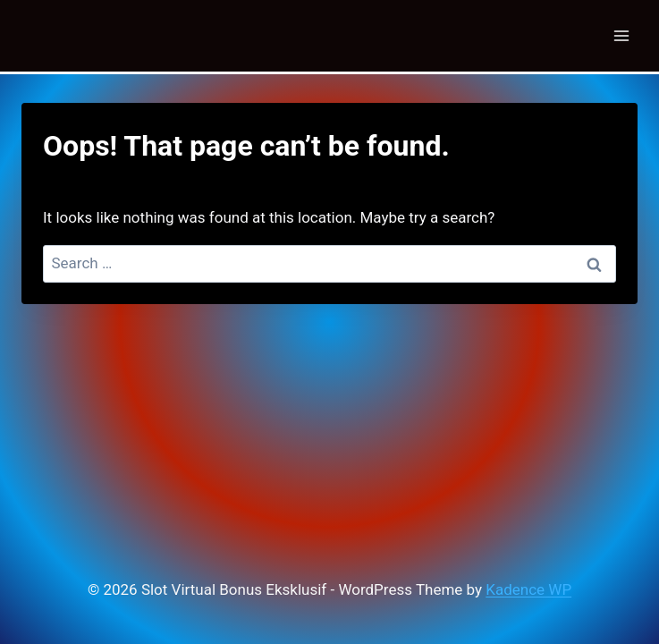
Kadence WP (528, 589)
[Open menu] (621, 35)
